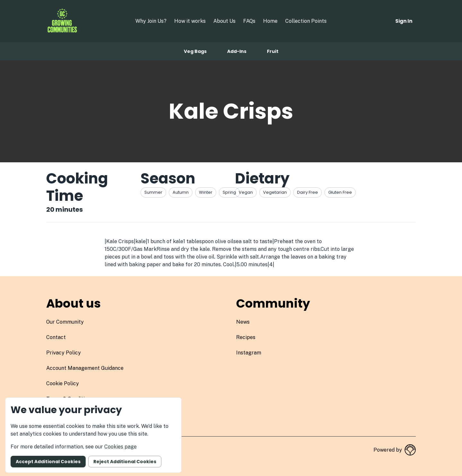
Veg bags (195, 51)
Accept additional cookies (48, 462)
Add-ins (237, 51)
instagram (249, 353)
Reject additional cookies (125, 462)
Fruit (273, 51)
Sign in (404, 21)
